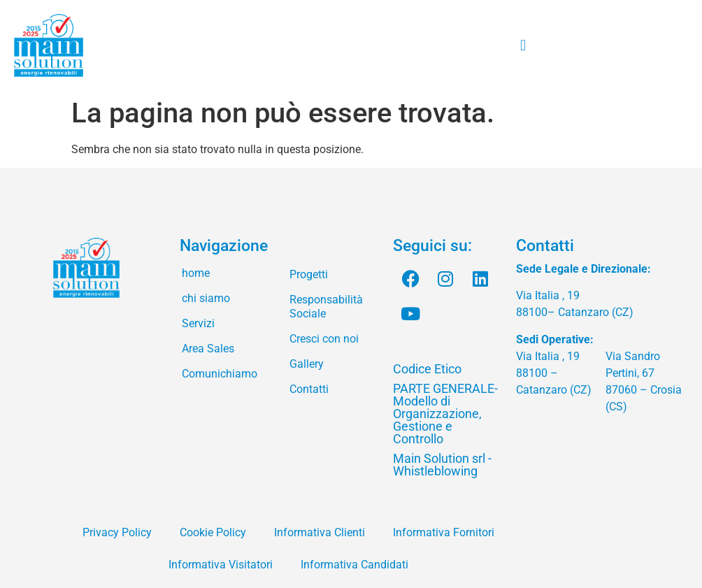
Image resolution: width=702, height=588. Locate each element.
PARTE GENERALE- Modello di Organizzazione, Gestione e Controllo (445, 414)
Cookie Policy (213, 532)
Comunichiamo (220, 374)
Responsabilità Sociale (326, 307)
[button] (523, 45)
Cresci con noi (324, 339)
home (196, 273)
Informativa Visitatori (221, 565)
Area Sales (208, 349)
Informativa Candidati (354, 565)
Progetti (309, 274)
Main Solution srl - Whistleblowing (442, 465)
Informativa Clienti (320, 532)
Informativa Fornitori (444, 532)
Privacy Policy (117, 532)
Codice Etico (427, 369)
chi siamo (206, 298)
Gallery (307, 364)
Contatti (309, 389)
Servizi (198, 323)
